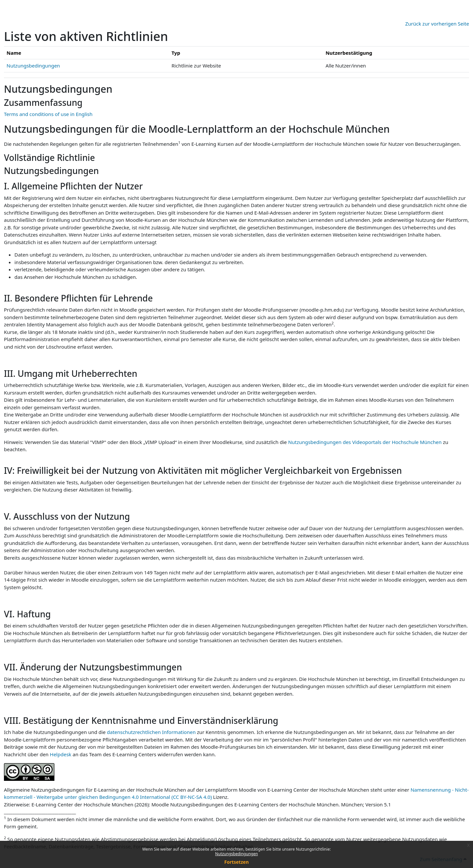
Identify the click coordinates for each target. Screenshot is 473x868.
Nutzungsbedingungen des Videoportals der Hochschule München (365, 442)
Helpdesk (61, 754)
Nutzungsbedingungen (236, 854)
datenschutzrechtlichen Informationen (152, 732)
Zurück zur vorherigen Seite (437, 24)
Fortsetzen (236, 862)
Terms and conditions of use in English (48, 114)
